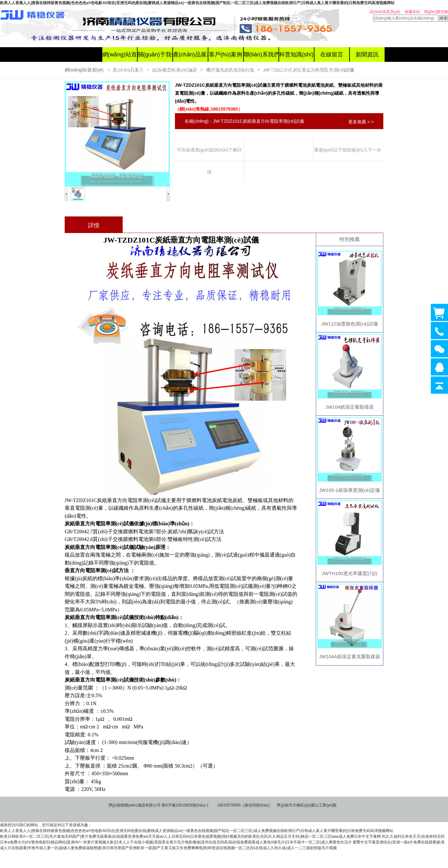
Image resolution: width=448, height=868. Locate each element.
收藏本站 (412, 12)
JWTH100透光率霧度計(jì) (350, 573)
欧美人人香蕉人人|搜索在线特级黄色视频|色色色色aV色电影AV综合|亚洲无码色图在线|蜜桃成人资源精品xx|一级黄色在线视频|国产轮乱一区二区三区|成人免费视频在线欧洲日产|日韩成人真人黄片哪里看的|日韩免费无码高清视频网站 (197, 3)
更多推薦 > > (361, 122)
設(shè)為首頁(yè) (385, 12)
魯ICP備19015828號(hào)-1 (185, 805)
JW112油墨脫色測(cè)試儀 (350, 324)
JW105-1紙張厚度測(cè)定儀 (350, 490)
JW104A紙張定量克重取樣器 (350, 656)
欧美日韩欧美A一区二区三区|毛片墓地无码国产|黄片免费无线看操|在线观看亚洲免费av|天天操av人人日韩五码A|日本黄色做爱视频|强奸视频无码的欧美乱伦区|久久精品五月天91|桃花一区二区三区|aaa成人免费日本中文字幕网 (190, 836)
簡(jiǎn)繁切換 (436, 12)
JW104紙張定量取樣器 (350, 407)
